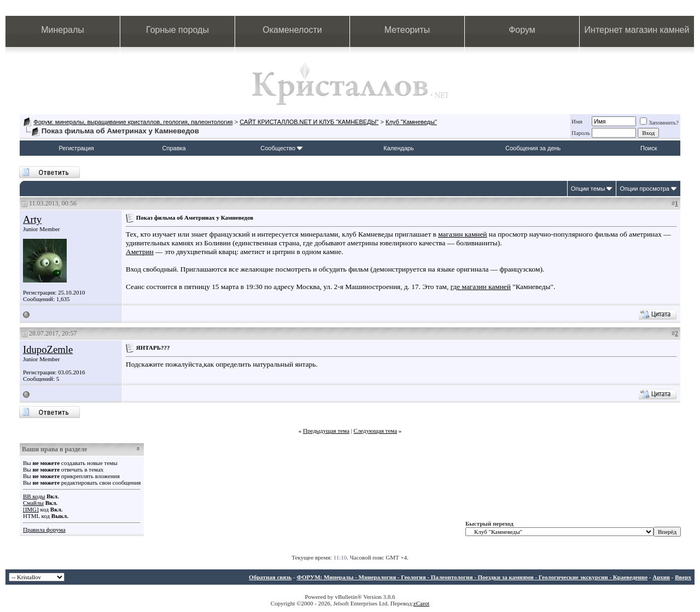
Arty (32, 219)
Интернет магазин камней (637, 30)
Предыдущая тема (326, 431)
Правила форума (44, 529)
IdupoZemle (48, 349)
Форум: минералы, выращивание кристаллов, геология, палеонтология (133, 122)
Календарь (399, 148)
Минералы (63, 30)
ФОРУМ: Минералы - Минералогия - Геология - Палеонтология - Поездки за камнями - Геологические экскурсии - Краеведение (472, 577)
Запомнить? (659, 122)
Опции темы (588, 189)
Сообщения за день (533, 148)
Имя (577, 121)
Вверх (683, 577)
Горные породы (177, 30)
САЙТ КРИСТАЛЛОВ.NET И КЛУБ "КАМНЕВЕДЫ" (309, 122)
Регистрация (76, 148)
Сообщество (282, 148)
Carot (423, 603)
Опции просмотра (644, 189)
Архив (661, 577)
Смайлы (33, 503)
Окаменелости (292, 30)
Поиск (649, 148)
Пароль (581, 133)
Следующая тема (376, 431)
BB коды (34, 496)
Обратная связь (270, 577)
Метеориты (407, 30)
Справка (174, 148)
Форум (522, 30)
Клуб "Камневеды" (411, 122)
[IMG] (31, 509)
